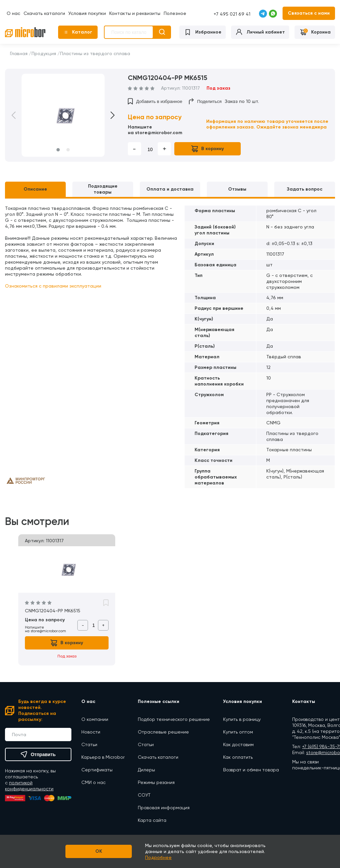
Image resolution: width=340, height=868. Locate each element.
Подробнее (158, 857)
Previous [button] (18, 115)
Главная (19, 53)
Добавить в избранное (155, 101)
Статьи (89, 744)
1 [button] (58, 150)
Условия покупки (87, 13)
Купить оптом (238, 732)
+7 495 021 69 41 (232, 14)
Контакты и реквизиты (135, 13)
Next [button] (108, 115)
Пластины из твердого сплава (95, 53)
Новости (91, 732)
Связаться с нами (309, 13)
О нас (13, 13)
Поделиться (205, 101)
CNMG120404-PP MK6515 (53, 611)
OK (99, 851)
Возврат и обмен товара (251, 770)
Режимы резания (156, 782)
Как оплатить (238, 757)
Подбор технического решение (174, 719)
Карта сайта (152, 820)
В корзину (208, 149)
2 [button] (68, 150)
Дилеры (146, 770)
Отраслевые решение (163, 732)
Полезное (175, 13)
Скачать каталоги (44, 13)
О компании (95, 719)
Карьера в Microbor (103, 757)
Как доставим (238, 744)
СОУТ (144, 795)
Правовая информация (164, 808)
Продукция (44, 53)
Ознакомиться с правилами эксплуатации (53, 286)
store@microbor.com (159, 133)
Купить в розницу (242, 719)
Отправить (38, 754)
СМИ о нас (93, 782)
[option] (63, 115)
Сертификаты (97, 770)
